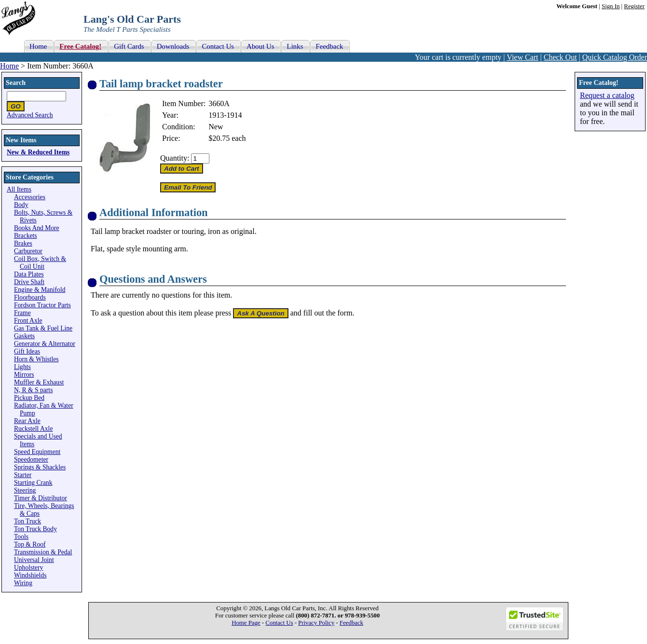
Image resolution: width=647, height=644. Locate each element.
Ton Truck (28, 521)
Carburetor (28, 251)
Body (21, 205)
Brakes (23, 243)
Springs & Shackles (40, 467)
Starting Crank (33, 483)
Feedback (351, 623)
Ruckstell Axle (33, 429)
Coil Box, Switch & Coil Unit (40, 263)
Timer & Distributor (41, 498)
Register (634, 6)
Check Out (560, 57)
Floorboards (30, 297)
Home (9, 66)
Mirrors (24, 375)
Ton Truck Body (35, 529)
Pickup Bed (29, 398)
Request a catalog (607, 95)
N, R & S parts (33, 390)
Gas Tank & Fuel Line (43, 328)
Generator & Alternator (45, 344)
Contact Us (279, 623)
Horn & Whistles (36, 359)
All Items (19, 189)
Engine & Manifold (40, 290)
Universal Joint (34, 560)
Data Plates (29, 274)
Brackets (26, 236)
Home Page (246, 623)
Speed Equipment (37, 452)
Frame (22, 313)
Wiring (23, 583)
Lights (22, 367)
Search (16, 83)
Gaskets (24, 336)
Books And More (37, 228)
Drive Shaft (29, 282)
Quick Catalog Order (615, 57)
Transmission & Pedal (43, 552)
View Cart (522, 57)
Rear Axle (27, 421)
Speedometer (31, 459)
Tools (21, 537)
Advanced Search (30, 115)
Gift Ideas (27, 351)
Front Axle (28, 321)
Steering (25, 490)
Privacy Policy (316, 623)
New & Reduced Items (38, 152)
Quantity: (175, 158)
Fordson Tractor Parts (42, 305)
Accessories (30, 197)
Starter (23, 475)
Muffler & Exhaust (39, 382)
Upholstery (28, 568)
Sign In (611, 6)
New (216, 127)
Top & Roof (30, 544)
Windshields (30, 575)
